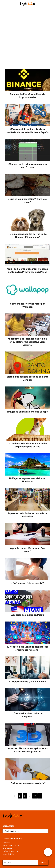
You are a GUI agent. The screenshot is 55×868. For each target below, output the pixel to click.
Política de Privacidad (11, 845)
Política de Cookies (10, 851)
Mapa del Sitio (8, 854)
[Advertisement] (27, 40)
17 (35, 796)
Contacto (6, 843)
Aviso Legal (7, 848)
